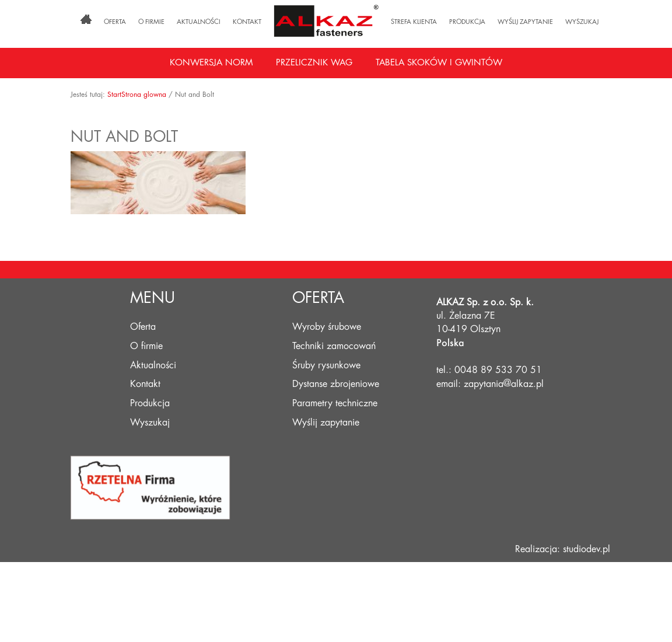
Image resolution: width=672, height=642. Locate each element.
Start (114, 95)
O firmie (151, 22)
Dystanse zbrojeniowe (336, 384)
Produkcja (467, 22)
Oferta (115, 22)
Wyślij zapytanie (525, 22)
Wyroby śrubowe (327, 327)
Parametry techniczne (335, 403)
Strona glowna (144, 95)
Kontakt (247, 22)
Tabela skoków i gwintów (439, 63)
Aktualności (199, 22)
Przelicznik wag (314, 63)
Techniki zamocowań (334, 346)
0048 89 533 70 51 (498, 370)
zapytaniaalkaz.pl (504, 384)
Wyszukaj (582, 22)
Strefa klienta (414, 22)
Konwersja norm (211, 63)
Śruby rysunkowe (326, 365)
